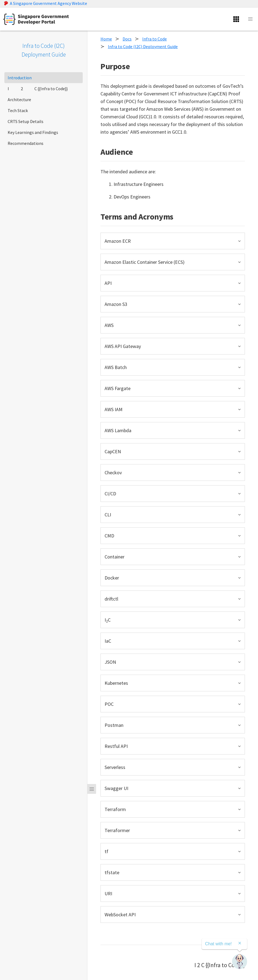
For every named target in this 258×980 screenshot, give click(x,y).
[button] (173, 241)
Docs (127, 39)
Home (106, 39)
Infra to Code (155, 39)
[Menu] (92, 789)
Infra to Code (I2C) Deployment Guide (143, 46)
